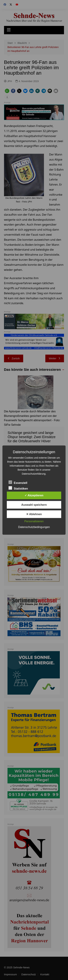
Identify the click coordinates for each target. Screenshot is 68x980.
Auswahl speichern (34, 505)
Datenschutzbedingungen (34, 527)
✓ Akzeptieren (34, 495)
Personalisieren (34, 521)
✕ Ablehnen (34, 514)
